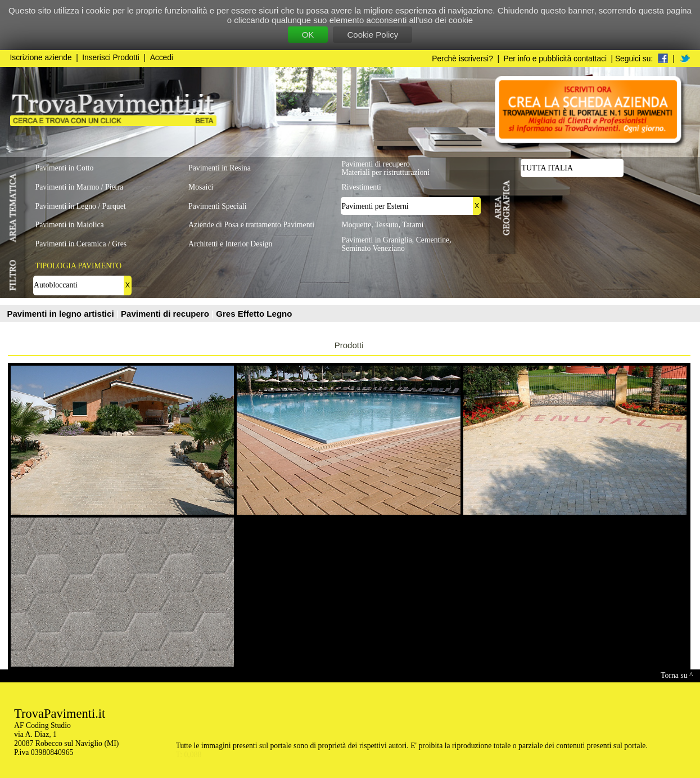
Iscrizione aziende (41, 58)
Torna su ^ (677, 675)
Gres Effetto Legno (254, 314)
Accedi (162, 58)
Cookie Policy (372, 35)
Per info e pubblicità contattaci (555, 59)
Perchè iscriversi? (462, 59)
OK (308, 35)
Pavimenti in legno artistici (62, 314)
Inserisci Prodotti (111, 58)
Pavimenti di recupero (166, 314)
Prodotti (349, 345)
